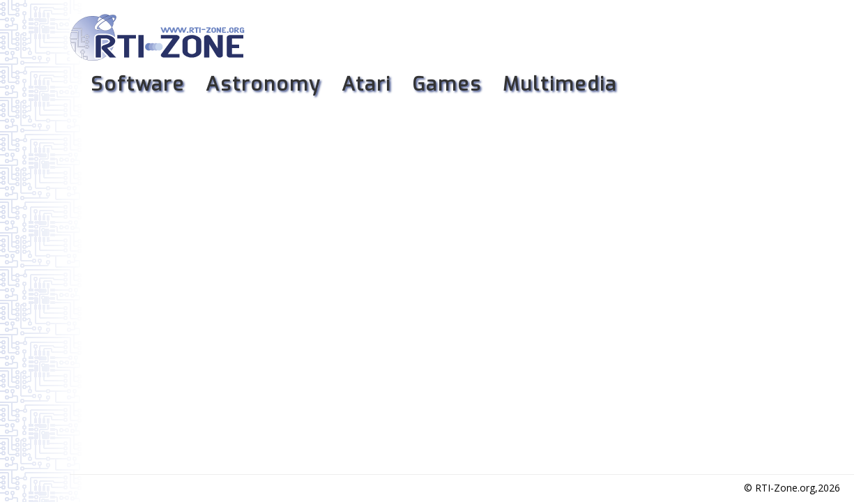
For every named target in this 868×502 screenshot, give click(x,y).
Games (447, 84)
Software (138, 84)
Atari (366, 84)
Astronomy (263, 84)
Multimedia (560, 84)
